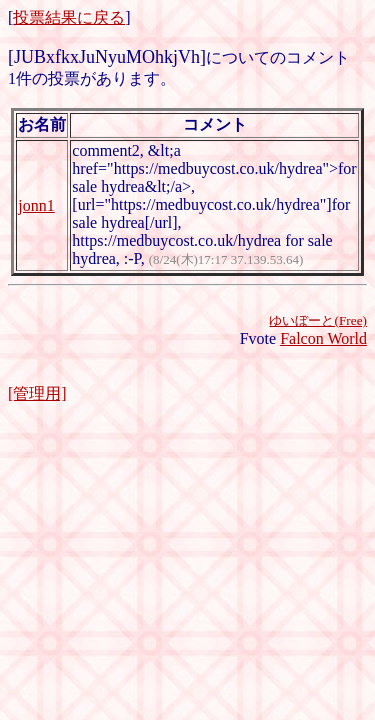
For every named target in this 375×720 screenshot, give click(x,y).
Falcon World (323, 338)
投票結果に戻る (69, 17)
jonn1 (36, 205)
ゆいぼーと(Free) (318, 320)
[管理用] (37, 393)
